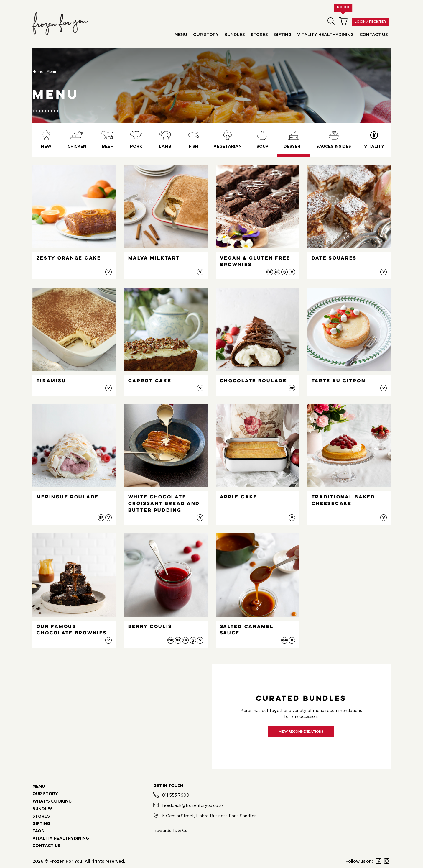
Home (38, 72)
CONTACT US (46, 846)
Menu (181, 35)
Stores (259, 35)
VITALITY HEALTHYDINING (61, 839)
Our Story (206, 35)
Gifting (283, 35)
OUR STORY (45, 794)
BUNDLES (43, 809)
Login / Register (370, 22)
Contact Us (374, 35)
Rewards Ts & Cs (170, 830)
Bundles (235, 35)
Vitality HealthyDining (325, 35)
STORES (41, 816)
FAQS (38, 831)
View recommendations (301, 732)
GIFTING (41, 824)
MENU (39, 787)
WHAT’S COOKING (52, 801)
